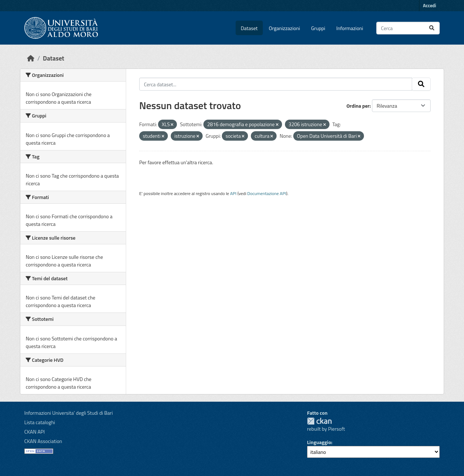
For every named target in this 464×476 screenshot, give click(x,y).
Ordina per (358, 106)
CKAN (319, 421)
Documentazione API (267, 193)
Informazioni (350, 28)
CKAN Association (43, 441)
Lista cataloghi (40, 422)
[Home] (31, 58)
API (233, 193)
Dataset (249, 28)
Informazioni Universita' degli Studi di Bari (69, 413)
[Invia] (432, 28)
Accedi (430, 5)
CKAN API (35, 432)
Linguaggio (319, 442)
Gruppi (318, 28)
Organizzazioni (285, 28)
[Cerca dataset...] (408, 28)
